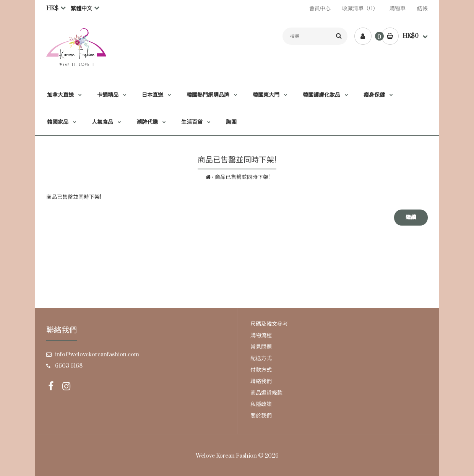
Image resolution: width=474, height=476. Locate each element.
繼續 (411, 217)
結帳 (422, 9)
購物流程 (261, 335)
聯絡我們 (261, 381)
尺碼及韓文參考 (269, 324)
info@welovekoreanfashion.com (97, 355)
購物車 (398, 9)
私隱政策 (261, 404)
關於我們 (261, 416)
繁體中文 (81, 9)
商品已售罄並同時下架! (242, 177)
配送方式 (261, 358)
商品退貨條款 (266, 393)
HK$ (52, 9)
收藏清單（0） (360, 9)
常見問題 (261, 347)
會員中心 (320, 9)
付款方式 (261, 370)
